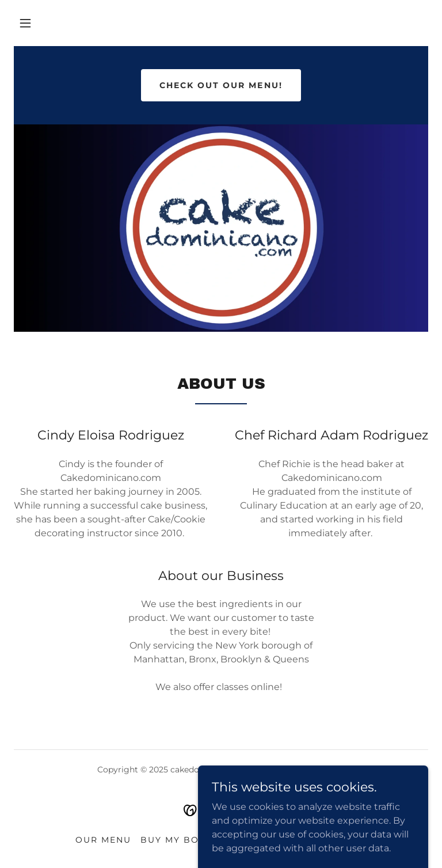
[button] (25, 23)
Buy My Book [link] (177, 840)
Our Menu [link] (103, 840)
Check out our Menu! (221, 85)
